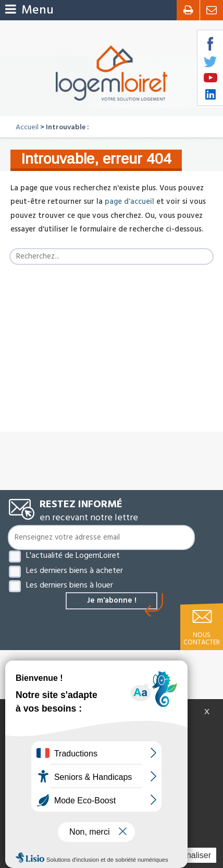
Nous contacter (202, 639)
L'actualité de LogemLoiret (73, 555)
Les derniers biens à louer (70, 585)
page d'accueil (129, 202)
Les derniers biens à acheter (75, 570)
